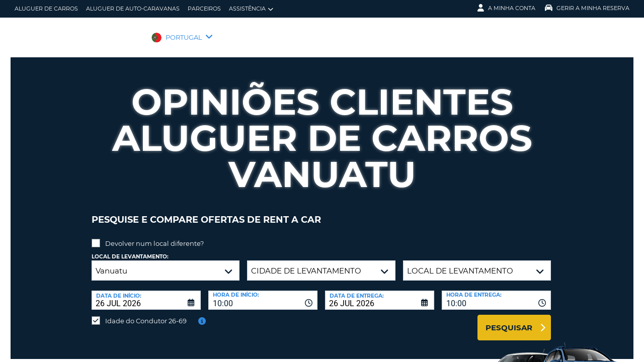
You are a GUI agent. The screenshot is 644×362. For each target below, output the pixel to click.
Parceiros (204, 9)
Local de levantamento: (130, 249)
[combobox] (263, 293)
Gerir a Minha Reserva (587, 8)
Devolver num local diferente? (154, 236)
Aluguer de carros (46, 9)
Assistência (251, 9)
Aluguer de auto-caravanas (133, 9)
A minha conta (506, 8)
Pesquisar (509, 320)
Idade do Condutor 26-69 (146, 313)
